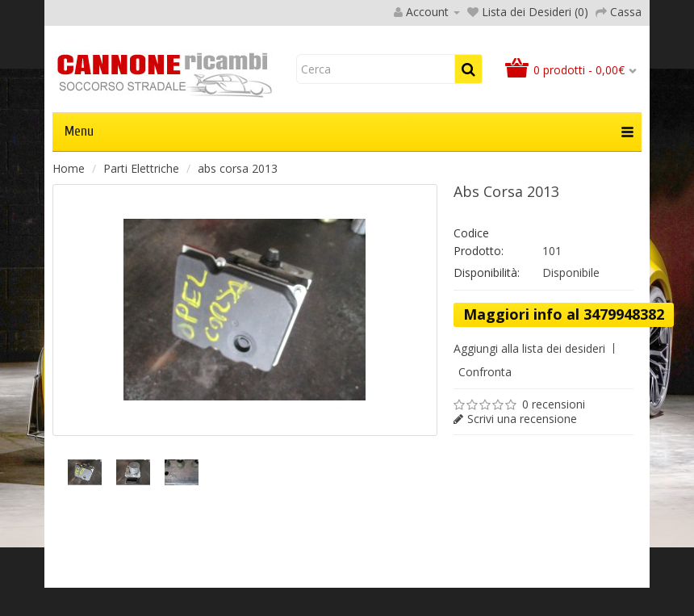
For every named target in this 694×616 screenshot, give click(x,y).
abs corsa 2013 (238, 168)
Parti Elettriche (141, 168)
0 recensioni (554, 404)
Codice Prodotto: (479, 242)
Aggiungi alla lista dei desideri (529, 348)
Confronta (485, 372)
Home (69, 168)
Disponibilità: (487, 272)
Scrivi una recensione (522, 419)
